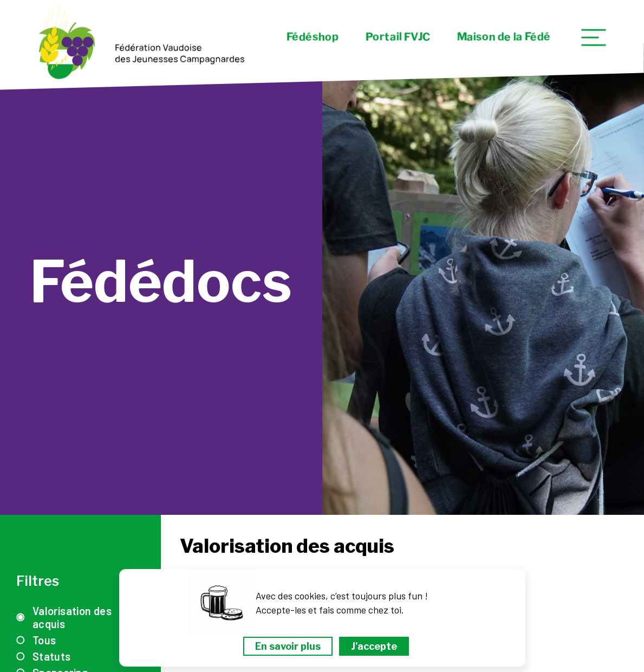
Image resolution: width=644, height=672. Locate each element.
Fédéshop (312, 37)
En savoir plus (288, 646)
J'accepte (374, 646)
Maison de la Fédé (503, 37)
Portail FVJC (397, 37)
